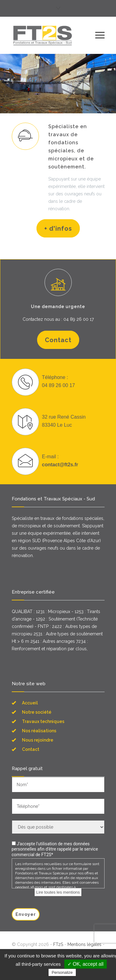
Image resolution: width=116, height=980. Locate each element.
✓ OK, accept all (86, 964)
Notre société (37, 712)
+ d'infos (58, 229)
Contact (58, 340)
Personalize (62, 972)
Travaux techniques (43, 721)
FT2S (58, 944)
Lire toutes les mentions (58, 892)
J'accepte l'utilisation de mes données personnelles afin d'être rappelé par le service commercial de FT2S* (55, 849)
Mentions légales (84, 944)
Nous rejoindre (38, 740)
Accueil (30, 703)
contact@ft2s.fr (60, 465)
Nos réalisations (39, 731)
